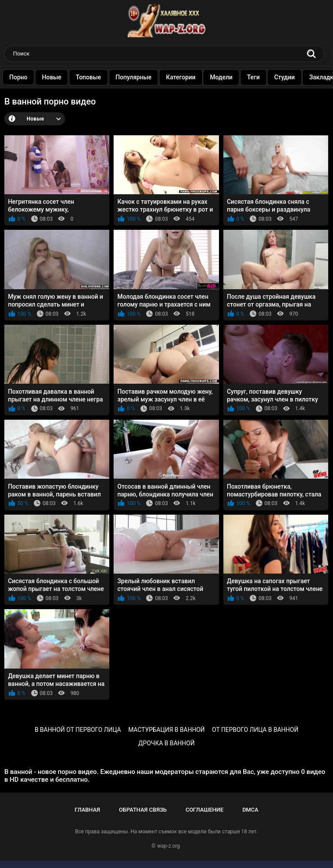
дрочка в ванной (166, 743)
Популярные (151, 77)
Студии (302, 77)
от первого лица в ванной (255, 730)
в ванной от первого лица (78, 730)
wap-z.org (169, 846)
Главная (87, 810)
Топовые (106, 77)
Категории (198, 77)
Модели (239, 77)
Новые (69, 77)
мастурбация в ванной (167, 730)
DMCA (250, 810)
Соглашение (204, 810)
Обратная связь (143, 810)
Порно (36, 77)
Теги (271, 77)
